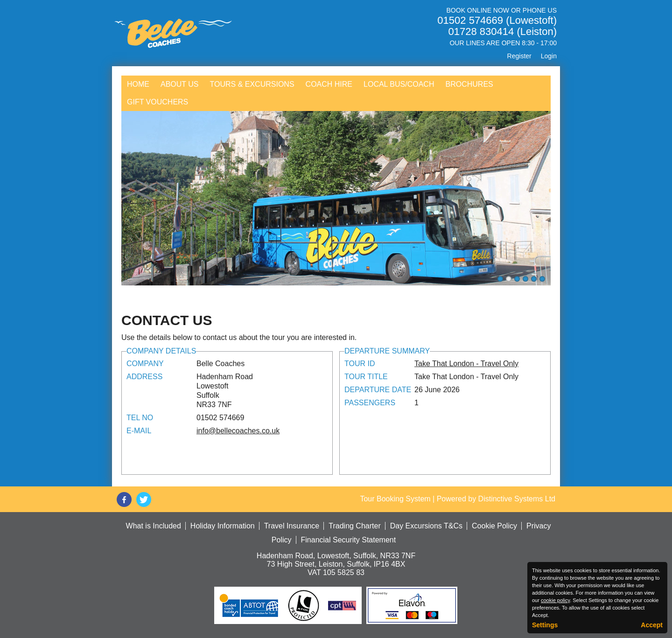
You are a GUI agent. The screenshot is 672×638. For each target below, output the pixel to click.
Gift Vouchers (157, 102)
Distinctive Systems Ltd (517, 499)
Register (519, 56)
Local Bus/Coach (399, 84)
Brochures (469, 84)
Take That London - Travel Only (466, 364)
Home (138, 84)
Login (549, 56)
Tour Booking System (395, 499)
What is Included (154, 526)
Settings (545, 625)
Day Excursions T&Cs (426, 526)
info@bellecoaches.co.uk (238, 431)
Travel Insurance (292, 526)
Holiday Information (223, 526)
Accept (652, 625)
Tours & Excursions (252, 84)
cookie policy (555, 600)
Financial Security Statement (349, 540)
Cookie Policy (494, 526)
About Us (180, 84)
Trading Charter (354, 526)
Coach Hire (329, 84)
